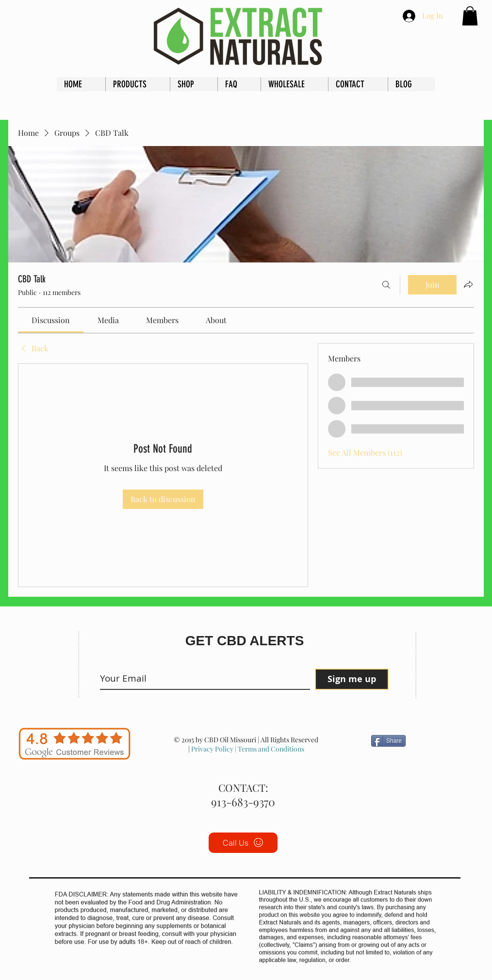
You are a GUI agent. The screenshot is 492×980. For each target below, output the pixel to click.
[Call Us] (243, 843)
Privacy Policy (212, 749)
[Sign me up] (352, 679)
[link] (51, 320)
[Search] (386, 285)
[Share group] (468, 284)
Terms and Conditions (270, 749)
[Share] (388, 741)
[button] (470, 16)
